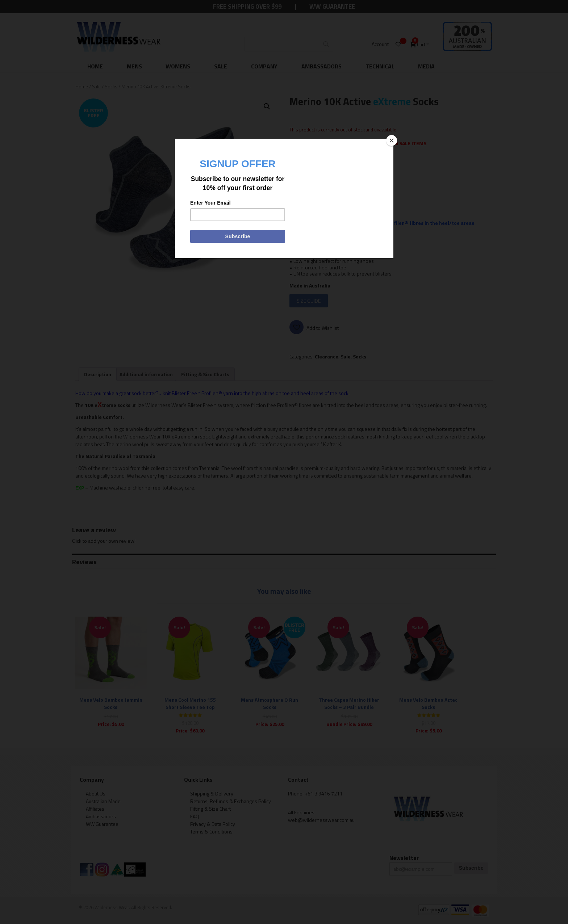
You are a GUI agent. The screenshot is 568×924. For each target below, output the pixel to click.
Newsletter (404, 858)
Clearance (327, 356)
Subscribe (471, 868)
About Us (96, 793)
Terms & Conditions (211, 831)
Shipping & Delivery (212, 793)
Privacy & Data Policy (213, 824)
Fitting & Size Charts (205, 374)
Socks (111, 87)
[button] (267, 106)
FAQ (195, 816)
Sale (221, 66)
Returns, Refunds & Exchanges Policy (231, 801)
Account (380, 44)
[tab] (98, 374)
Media (426, 66)
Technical (380, 66)
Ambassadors (321, 66)
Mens (134, 66)
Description (98, 374)
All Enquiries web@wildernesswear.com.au (321, 816)
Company (264, 66)
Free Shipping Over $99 (247, 7)
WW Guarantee (332, 7)
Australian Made (103, 801)
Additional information (146, 374)
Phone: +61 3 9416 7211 (315, 793)
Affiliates (95, 809)
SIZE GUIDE (309, 301)
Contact (298, 780)
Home (95, 66)
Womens (178, 66)
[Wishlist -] (399, 44)
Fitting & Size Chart (210, 809)
